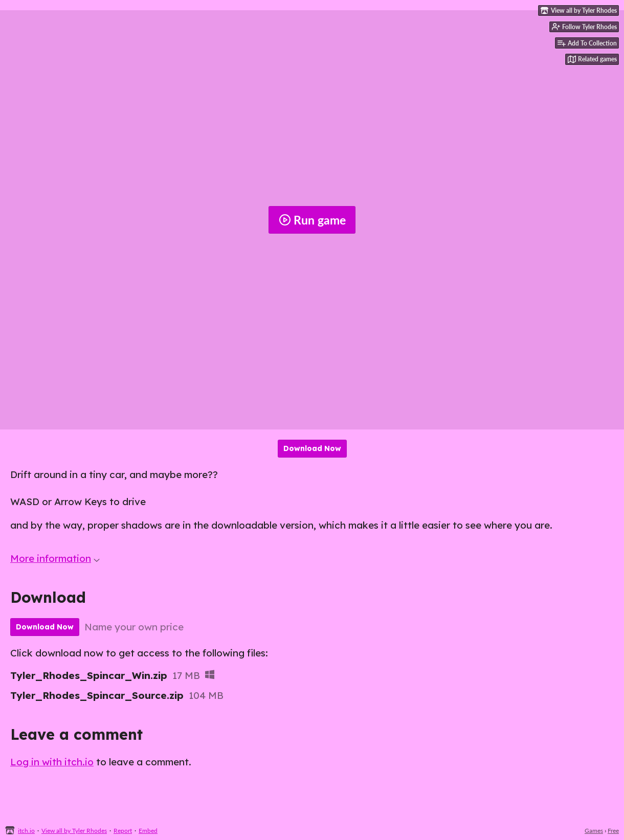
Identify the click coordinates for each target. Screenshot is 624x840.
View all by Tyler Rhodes (74, 831)
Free (613, 831)
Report (123, 831)
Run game (312, 220)
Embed (148, 831)
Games (594, 831)
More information (55, 558)
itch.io (26, 831)
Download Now (312, 448)
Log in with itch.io (52, 762)
